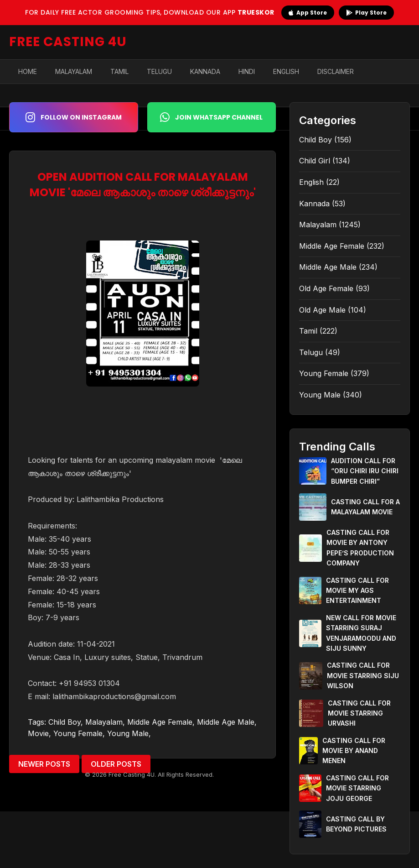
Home (28, 71)
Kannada (205, 71)
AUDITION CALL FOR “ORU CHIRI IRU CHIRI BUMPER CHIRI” (365, 471)
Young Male (128, 733)
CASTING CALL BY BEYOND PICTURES (356, 824)
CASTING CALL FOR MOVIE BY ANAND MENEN (354, 751)
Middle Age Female (160, 722)
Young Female (78, 733)
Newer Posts (44, 764)
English (286, 71)
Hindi (247, 71)
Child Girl (315, 161)
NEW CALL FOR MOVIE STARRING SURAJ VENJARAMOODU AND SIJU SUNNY (361, 633)
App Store (308, 13)
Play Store (366, 13)
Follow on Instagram (74, 117)
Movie (38, 733)
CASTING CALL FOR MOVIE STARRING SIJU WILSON (363, 675)
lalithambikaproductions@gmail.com (114, 696)
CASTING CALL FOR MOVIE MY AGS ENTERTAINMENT (357, 591)
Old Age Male (322, 310)
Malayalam (74, 71)
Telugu (159, 71)
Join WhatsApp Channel (211, 117)
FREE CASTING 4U (68, 42)
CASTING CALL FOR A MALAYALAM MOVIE (365, 507)
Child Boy (65, 722)
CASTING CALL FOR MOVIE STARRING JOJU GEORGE (357, 788)
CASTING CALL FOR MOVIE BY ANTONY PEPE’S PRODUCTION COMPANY (360, 548)
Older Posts (116, 764)
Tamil (119, 71)
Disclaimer (336, 71)
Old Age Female (326, 288)
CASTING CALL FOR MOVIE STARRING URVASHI (359, 713)
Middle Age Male (226, 722)
